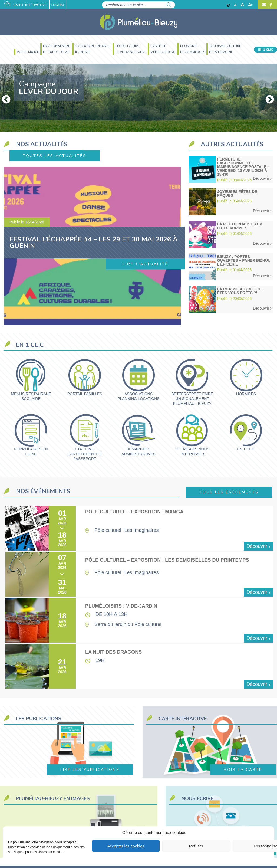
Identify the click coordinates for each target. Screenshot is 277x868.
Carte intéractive (25, 4)
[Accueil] (139, 22)
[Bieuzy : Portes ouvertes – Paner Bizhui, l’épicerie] (231, 267)
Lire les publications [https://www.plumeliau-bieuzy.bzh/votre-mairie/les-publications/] (90, 770)
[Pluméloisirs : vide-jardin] (139, 620)
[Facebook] (270, 5)
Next (268, 98)
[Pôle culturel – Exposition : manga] (139, 528)
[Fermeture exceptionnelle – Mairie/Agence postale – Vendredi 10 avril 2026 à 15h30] (231, 169)
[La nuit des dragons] (139, 666)
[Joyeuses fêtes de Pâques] (231, 202)
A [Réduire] (236, 5)
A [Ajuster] (242, 5)
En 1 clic (266, 50)
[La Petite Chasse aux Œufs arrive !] (231, 234)
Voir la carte (243, 770)
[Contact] (264, 5)
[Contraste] (228, 5)
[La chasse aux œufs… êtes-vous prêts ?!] (231, 299)
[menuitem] (26, 53)
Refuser (196, 846)
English (58, 5)
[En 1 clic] (246, 433)
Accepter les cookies (126, 846)
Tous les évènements (229, 492)
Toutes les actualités (55, 156)
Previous (4, 98)
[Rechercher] (169, 5)
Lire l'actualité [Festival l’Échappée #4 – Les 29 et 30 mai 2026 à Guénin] (145, 264)
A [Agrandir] (250, 5)
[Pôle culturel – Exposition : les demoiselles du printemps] (139, 574)
